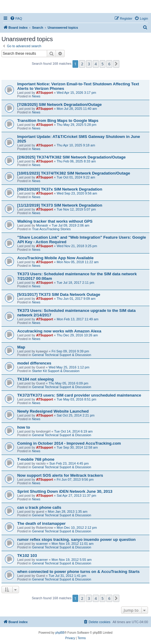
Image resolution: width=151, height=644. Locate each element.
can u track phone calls (39, 507)
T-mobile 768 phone (36, 459)
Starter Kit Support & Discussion (56, 371)
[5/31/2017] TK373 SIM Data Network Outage (59, 294)
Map (21, 347)
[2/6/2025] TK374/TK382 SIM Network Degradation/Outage (71, 157)
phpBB (60, 633)
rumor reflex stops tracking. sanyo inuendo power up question (76, 539)
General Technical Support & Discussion (62, 355)
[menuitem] (16, 18)
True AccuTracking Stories (51, 229)
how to (24, 427)
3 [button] (89, 64)
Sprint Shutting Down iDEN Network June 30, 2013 (65, 491)
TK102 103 (27, 556)
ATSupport (44, 93)
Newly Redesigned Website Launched (53, 411)
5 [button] (103, 64)
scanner (42, 544)
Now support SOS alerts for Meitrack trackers (60, 475)
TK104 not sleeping (35, 379)
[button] (116, 64)
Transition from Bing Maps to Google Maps (58, 121)
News (36, 96)
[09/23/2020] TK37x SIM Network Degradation (60, 189)
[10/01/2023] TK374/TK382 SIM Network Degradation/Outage (74, 173)
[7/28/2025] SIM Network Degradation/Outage (59, 105)
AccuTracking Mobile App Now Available (55, 258)
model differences (34, 363)
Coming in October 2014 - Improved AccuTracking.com (69, 443)
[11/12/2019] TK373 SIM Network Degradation (60, 205)
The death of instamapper (41, 523)
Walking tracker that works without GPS (55, 221)
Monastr (42, 225)
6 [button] (109, 64)
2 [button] (82, 64)
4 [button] (96, 64)
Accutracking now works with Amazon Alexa (59, 331)
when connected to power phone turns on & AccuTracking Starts (78, 572)
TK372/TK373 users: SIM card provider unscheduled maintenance (79, 395)
